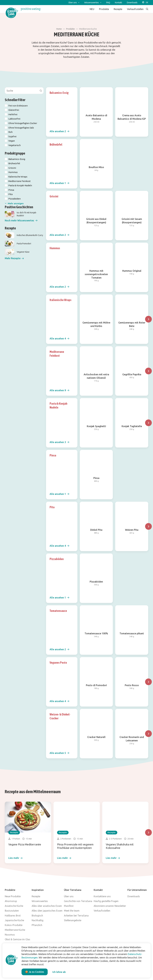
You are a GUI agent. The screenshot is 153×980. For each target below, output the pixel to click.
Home (59, 29)
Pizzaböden (14, 199)
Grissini (12, 168)
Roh (10, 132)
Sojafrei (12, 136)
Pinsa (11, 190)
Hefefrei (13, 114)
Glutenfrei (14, 110)
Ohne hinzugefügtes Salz (21, 128)
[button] (21, 221)
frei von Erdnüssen (18, 106)
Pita (10, 194)
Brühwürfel (14, 163)
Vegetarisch (14, 145)
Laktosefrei (14, 119)
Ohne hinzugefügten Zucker (23, 123)
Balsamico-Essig (17, 159)
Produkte (70, 29)
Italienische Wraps (18, 177)
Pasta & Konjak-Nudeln (20, 185)
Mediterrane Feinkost (19, 181)
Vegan (12, 141)
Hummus (13, 172)
